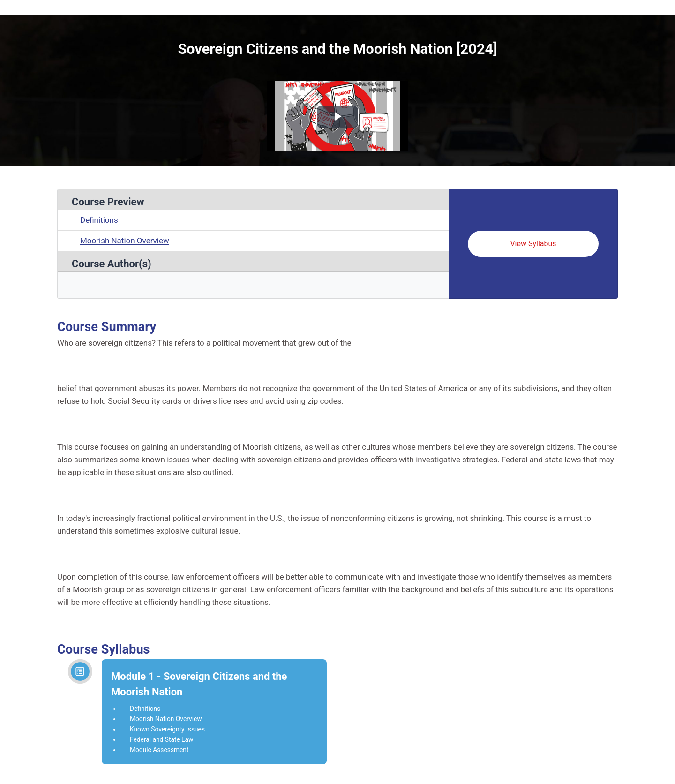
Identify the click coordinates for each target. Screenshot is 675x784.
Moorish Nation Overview (125, 241)
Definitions (99, 220)
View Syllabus (533, 244)
